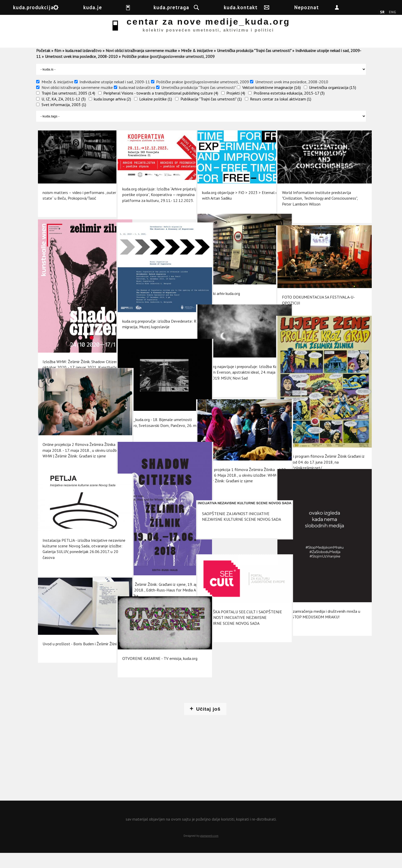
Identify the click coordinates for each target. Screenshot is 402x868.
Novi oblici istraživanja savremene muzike (141, 65)
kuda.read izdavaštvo (83, 65)
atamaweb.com (209, 851)
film (58, 65)
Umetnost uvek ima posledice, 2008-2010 (81, 71)
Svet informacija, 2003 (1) (64, 119)
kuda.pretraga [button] (204, 7)
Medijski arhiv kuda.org (220, 289)
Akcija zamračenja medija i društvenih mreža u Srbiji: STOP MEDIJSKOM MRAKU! (307, 596)
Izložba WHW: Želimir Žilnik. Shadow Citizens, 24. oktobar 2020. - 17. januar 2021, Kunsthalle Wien (72, 347)
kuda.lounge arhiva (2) (112, 114)
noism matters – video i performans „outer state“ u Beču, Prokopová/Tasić (72, 198)
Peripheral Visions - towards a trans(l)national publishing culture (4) (161, 108)
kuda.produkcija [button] (58, 7)
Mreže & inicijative (197, 65)
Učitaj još (208, 724)
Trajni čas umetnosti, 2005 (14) (68, 108)
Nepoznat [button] (358, 7)
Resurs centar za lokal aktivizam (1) (281, 114)
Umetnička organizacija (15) (333, 102)
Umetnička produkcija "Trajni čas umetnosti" (254, 65)
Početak (43, 65)
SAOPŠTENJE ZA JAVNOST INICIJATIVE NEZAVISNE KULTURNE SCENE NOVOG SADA (229, 533)
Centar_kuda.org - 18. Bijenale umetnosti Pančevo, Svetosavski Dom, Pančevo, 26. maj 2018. (149, 420)
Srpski (382, 12)
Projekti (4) (236, 108)
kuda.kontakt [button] (284, 7)
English (392, 12)
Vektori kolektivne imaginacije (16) (272, 102)
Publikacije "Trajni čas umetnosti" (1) (211, 114)
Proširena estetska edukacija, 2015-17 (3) (289, 108)
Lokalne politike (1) (156, 114)
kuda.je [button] (133, 7)
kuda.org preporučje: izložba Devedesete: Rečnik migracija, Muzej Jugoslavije (152, 317)
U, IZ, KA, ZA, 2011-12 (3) (64, 114)
